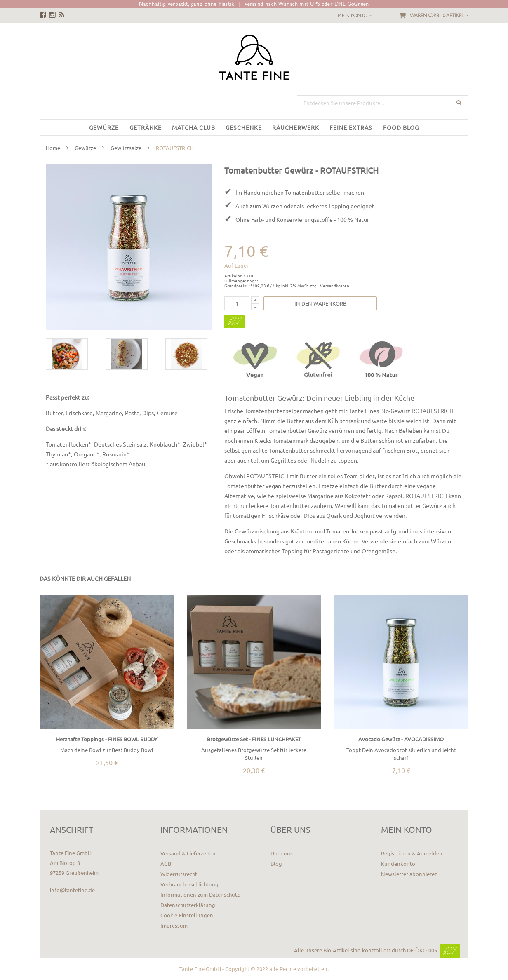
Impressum (174, 925)
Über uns (282, 853)
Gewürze (85, 148)
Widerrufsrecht (179, 874)
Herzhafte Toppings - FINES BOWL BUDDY (107, 739)
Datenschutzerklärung (188, 905)
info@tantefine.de (72, 890)
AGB (166, 864)
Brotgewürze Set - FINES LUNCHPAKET (254, 739)
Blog (276, 864)
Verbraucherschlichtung (189, 884)
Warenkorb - (439, 16)
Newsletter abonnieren (409, 874)
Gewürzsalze (126, 148)
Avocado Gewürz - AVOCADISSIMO (401, 739)
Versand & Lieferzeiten (188, 853)
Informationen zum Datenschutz (200, 894)
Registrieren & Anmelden (412, 853)
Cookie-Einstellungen (187, 915)
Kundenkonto (398, 864)
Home (53, 148)
